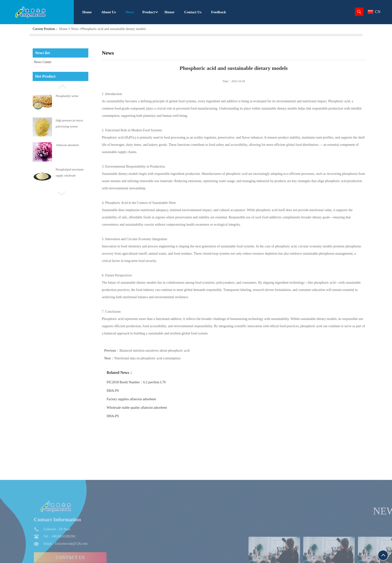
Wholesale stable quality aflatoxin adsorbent (148, 408)
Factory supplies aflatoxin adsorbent (143, 399)
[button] (60, 86)
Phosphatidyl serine (67, 96)
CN (374, 12)
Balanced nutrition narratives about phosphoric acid (166, 351)
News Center (43, 62)
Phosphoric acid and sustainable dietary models (114, 29)
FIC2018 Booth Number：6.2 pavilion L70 (148, 382)
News (75, 29)
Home (63, 29)
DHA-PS (124, 391)
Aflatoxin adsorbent (67, 145)
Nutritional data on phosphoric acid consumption (159, 358)
